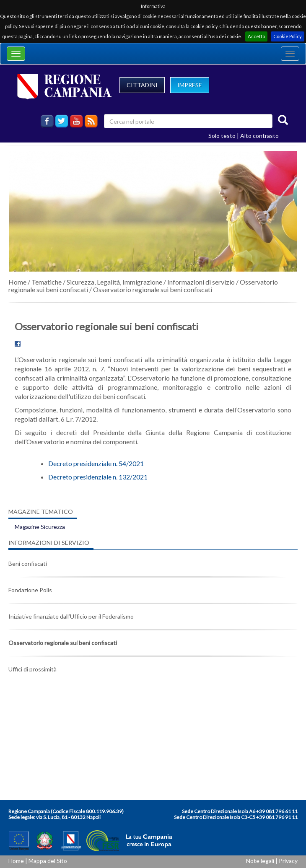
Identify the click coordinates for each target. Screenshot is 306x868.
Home (17, 282)
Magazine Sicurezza (40, 527)
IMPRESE (190, 85)
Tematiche (47, 282)
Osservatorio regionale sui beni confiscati (153, 289)
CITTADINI (142, 85)
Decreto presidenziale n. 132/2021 (98, 477)
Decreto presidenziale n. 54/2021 (96, 463)
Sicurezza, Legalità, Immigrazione (114, 282)
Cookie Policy (288, 36)
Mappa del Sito (48, 861)
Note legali (260, 861)
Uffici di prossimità (32, 669)
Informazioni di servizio (201, 282)
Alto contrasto (259, 136)
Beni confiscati (28, 564)
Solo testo (222, 136)
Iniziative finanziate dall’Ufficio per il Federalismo (71, 616)
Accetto (256, 36)
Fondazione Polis (30, 590)
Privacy (288, 861)
